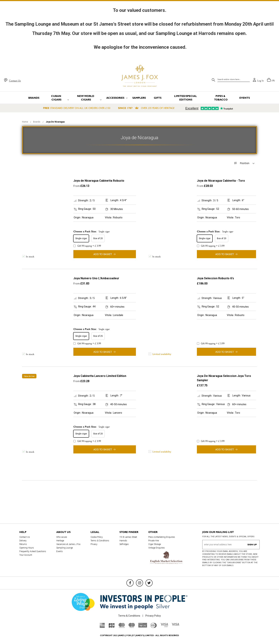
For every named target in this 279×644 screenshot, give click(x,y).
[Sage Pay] (143, 627)
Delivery (23, 541)
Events (60, 551)
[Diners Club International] (154, 627)
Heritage (60, 541)
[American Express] (102, 627)
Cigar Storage (155, 544)
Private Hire (154, 541)
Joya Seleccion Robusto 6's (215, 278)
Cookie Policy (97, 537)
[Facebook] (130, 583)
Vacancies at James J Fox (68, 544)
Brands (37, 122)
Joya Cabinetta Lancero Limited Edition (100, 376)
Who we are (62, 537)
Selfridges (124, 544)
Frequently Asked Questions (33, 551)
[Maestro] (132, 627)
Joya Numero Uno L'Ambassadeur (96, 278)
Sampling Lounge (65, 548)
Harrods (123, 541)
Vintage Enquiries (157, 548)
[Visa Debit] (164, 626)
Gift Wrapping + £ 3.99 (87, 246)
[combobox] (234, 79)
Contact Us (15, 81)
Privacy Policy (153, 616)
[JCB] (112, 627)
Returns (23, 544)
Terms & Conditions (100, 541)
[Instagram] (139, 583)
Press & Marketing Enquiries (162, 537)
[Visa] (175, 625)
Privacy (94, 544)
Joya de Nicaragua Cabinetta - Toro (221, 181)
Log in (261, 81)
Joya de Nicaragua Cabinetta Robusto (99, 181)
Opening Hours (27, 548)
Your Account (26, 555)
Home (25, 122)
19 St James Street (128, 537)
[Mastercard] (122, 627)
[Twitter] (149, 583)
